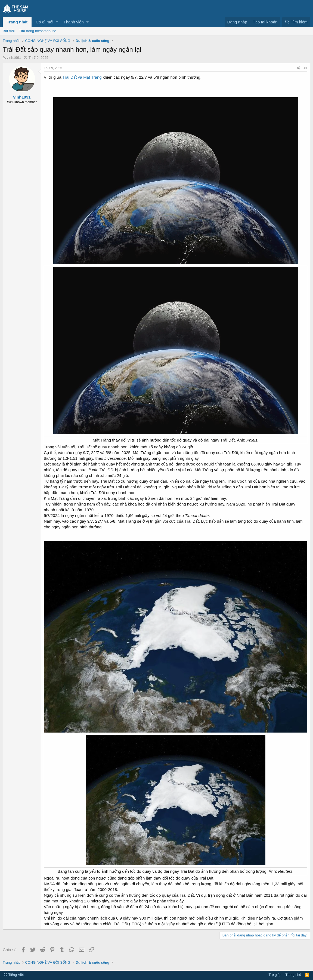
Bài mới (9, 31)
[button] (57, 22)
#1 (306, 68)
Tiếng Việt (14, 975)
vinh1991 (14, 58)
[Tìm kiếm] (296, 22)
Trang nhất (17, 22)
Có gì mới (44, 22)
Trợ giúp (275, 975)
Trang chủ (293, 975)
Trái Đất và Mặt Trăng (82, 77)
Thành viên (74, 22)
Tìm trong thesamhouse (38, 31)
